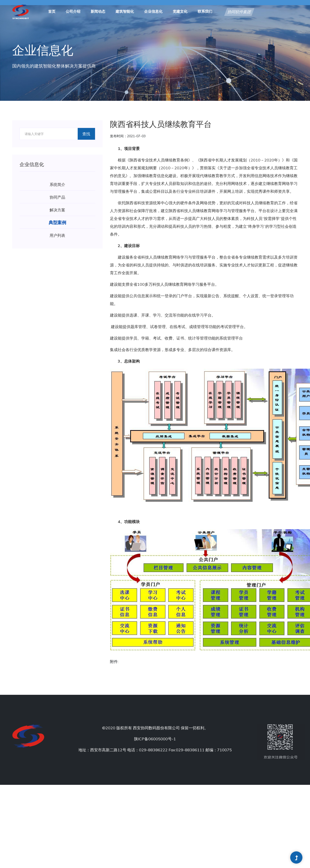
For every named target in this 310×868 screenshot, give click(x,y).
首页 (52, 12)
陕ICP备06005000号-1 (155, 739)
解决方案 (57, 210)
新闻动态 (98, 12)
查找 (86, 134)
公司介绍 (73, 12)
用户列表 (57, 235)
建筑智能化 (125, 12)
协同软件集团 (239, 12)
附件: (114, 662)
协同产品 (57, 197)
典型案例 (57, 223)
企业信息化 (153, 12)
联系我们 (205, 12)
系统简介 (57, 184)
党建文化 (180, 12)
